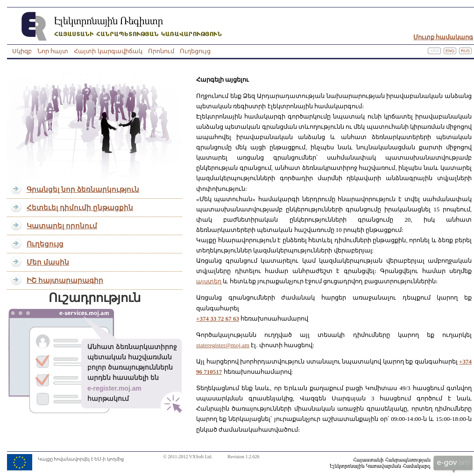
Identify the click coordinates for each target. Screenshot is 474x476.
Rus (465, 51)
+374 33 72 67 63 (218, 318)
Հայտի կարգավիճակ (108, 51)
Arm (434, 51)
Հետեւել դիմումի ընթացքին (80, 208)
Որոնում (161, 51)
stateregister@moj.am (223, 345)
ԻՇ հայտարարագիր (65, 280)
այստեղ (209, 281)
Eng (450, 51)
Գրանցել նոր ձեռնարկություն (83, 189)
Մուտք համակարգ (443, 37)
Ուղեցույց (195, 51)
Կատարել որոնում (62, 226)
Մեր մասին (48, 262)
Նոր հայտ (53, 51)
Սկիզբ (22, 51)
